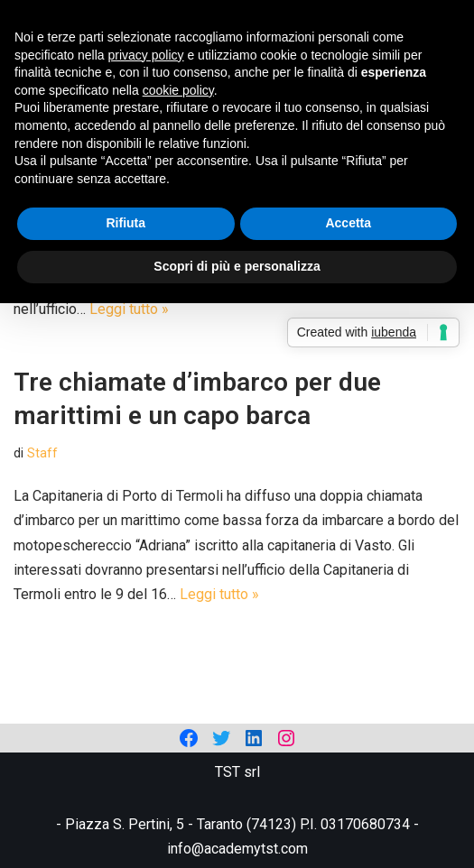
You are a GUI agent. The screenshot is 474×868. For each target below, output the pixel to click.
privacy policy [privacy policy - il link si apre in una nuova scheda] (146, 55)
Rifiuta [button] (125, 223)
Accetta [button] (348, 223)
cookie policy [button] (178, 90)
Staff (42, 453)
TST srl (237, 772)
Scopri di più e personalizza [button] (237, 266)
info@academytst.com (237, 849)
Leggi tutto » (129, 309)
